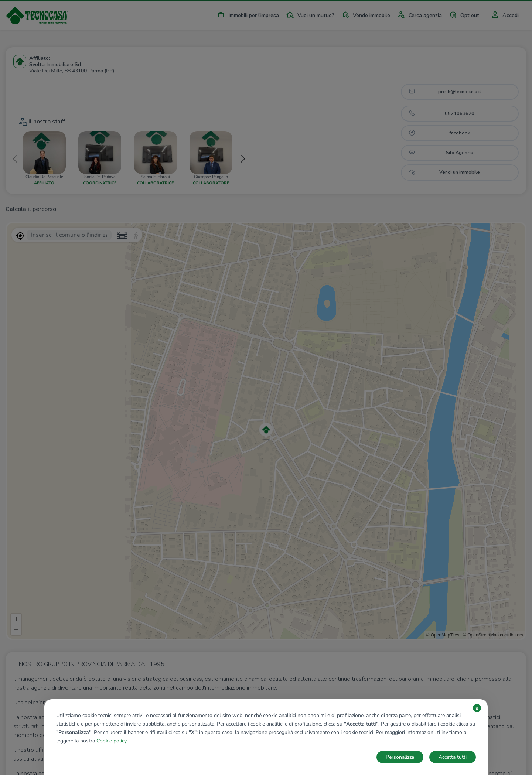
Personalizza (400, 757)
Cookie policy (111, 741)
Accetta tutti (453, 757)
